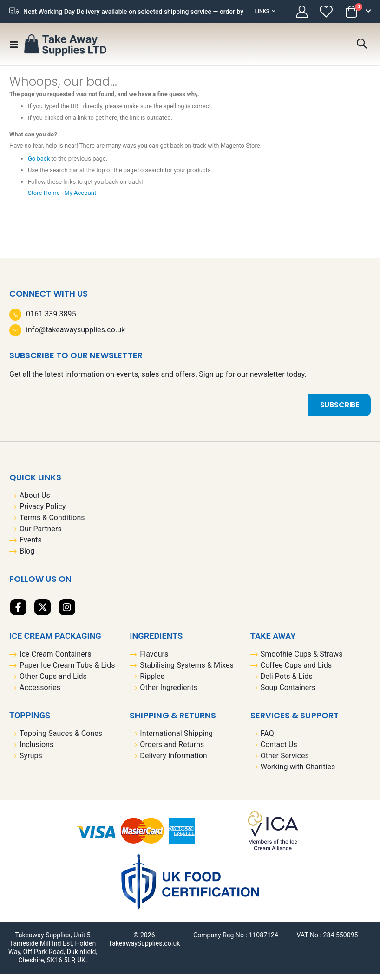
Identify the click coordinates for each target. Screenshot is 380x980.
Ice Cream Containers (56, 661)
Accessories (40, 694)
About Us (35, 502)
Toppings (30, 722)
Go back (40, 165)
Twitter (43, 614)
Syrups (31, 762)
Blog (27, 558)
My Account (84, 199)
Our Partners (41, 536)
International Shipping (176, 740)
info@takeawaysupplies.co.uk (75, 336)
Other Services (285, 762)
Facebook (18, 614)
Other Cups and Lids (53, 683)
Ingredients (156, 642)
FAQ (267, 740)
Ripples (152, 683)
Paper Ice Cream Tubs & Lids (67, 672)
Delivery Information (173, 762)
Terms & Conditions (52, 525)
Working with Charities (298, 773)
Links (262, 11)
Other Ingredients (169, 694)
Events (31, 547)
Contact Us (279, 751)
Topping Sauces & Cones (61, 740)
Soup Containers (288, 694)
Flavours (154, 661)
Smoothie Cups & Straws (302, 661)
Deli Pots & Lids (287, 683)
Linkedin (67, 614)
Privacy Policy (43, 513)
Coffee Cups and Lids (296, 672)
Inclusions (36, 751)
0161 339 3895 (51, 320)
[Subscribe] (340, 412)
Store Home (45, 199)
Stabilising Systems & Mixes (187, 672)
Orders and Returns (172, 751)
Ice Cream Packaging (55, 642)
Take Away (273, 642)
